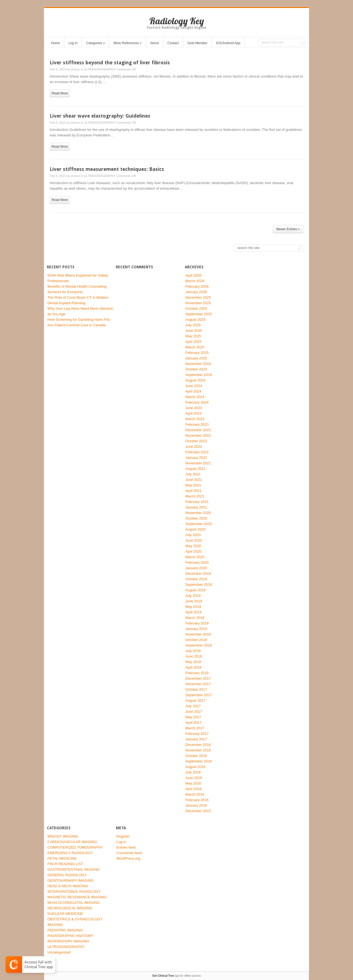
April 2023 (193, 413)
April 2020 (193, 551)
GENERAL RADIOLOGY (67, 875)
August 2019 (195, 590)
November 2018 (198, 634)
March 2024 (195, 397)
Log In (73, 43)
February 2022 (197, 452)
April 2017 (193, 723)
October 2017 (196, 689)
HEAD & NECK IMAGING (68, 886)
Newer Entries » (288, 229)
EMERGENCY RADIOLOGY (70, 853)
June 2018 (194, 656)
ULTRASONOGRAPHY (100, 69)
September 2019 (199, 585)
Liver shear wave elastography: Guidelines (100, 116)
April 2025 (193, 342)
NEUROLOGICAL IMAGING (70, 908)
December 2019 (198, 574)
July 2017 (193, 706)
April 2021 (193, 491)
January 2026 (196, 292)
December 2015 (198, 811)
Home (55, 43)
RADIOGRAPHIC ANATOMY (70, 936)
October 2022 (196, 441)
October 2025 (196, 308)
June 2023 (194, 408)
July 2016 (193, 772)
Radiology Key (177, 21)
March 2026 (195, 281)
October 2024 (196, 369)
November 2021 (198, 463)
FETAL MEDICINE (62, 858)
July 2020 (193, 535)
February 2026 (197, 286)
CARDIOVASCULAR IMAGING (72, 842)
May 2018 (193, 662)
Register (123, 836)
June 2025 (194, 331)
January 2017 (196, 739)
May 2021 (193, 485)
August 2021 (195, 469)
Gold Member (197, 43)
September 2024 (199, 375)
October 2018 (196, 640)
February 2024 (197, 402)
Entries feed (126, 847)
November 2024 (198, 364)
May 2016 (193, 783)
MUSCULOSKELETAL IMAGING (73, 903)
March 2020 (195, 557)
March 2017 (195, 728)
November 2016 (198, 750)
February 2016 (197, 800)
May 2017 (193, 717)
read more (60, 93)
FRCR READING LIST (65, 864)
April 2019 (193, 612)
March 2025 (195, 347)
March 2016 (195, 794)
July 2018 (193, 651)
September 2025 (199, 314)
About (155, 43)
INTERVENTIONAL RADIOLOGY (74, 892)
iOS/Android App (228, 43)
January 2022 (196, 458)
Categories (95, 43)
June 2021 (194, 480)
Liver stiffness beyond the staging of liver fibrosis (110, 63)
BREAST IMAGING (63, 836)
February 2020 (197, 562)
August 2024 (195, 380)
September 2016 (199, 761)
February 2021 (197, 502)
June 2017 (194, 712)
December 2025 (198, 297)
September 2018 (199, 645)
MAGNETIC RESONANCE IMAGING (77, 897)
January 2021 (196, 507)
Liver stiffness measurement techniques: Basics (107, 169)
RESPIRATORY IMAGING (68, 941)
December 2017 (198, 678)
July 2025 (193, 325)
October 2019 (196, 579)
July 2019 (193, 596)
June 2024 (194, 386)
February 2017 (197, 734)
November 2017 (198, 684)
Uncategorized (59, 952)
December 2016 (198, 745)
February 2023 (197, 424)
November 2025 (198, 303)
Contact (173, 43)
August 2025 (195, 320)
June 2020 (194, 540)
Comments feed (129, 853)
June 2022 (194, 447)
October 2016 (196, 756)
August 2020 (195, 529)
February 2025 (197, 353)
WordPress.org (128, 858)
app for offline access (176, 976)
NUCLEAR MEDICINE (65, 914)
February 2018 (197, 673)
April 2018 (193, 667)
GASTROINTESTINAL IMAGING (73, 869)
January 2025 (196, 358)
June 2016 (194, 778)
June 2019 (194, 601)
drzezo (75, 69)
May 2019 (193, 607)
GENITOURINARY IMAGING (71, 880)
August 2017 (195, 700)
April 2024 (193, 391)
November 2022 (198, 435)
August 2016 (195, 767)
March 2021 (195, 496)
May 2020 (193, 546)
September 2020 (199, 524)
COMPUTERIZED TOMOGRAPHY (75, 847)
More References (127, 43)
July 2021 (193, 474)
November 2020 (198, 513)
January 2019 (196, 629)
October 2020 (196, 518)
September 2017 (199, 695)
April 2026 (193, 275)
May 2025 (193, 336)
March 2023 (195, 419)
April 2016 (193, 789)
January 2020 (196, 568)
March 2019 (195, 618)
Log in (121, 842)
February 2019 (197, 623)
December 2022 (198, 430)
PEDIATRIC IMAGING (65, 930)
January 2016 (196, 805)
